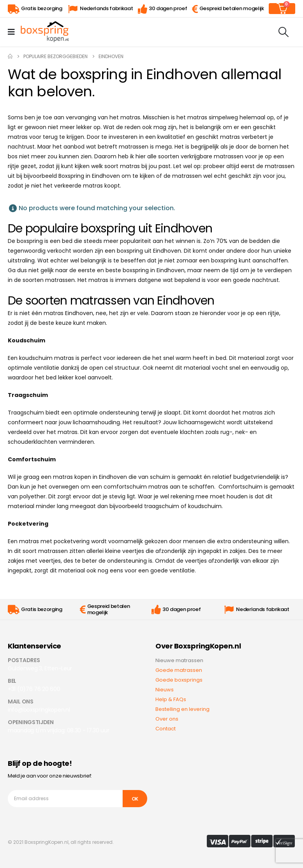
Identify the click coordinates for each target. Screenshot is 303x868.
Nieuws (165, 690)
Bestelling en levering (182, 709)
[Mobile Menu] (14, 32)
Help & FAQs (171, 699)
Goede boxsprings (179, 680)
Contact (166, 729)
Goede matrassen (179, 670)
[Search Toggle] (284, 32)
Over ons (167, 719)
